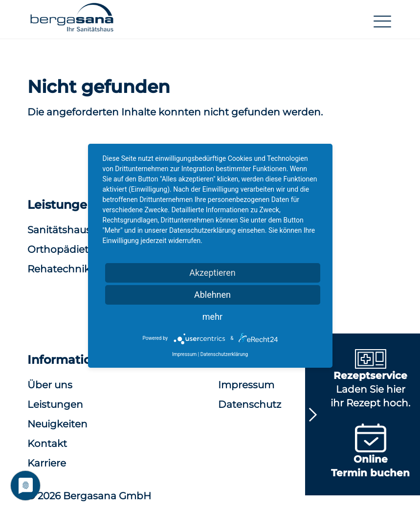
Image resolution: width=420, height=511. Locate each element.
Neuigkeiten (57, 424)
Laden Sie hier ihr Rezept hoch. (370, 381)
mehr (212, 317)
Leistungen (55, 404)
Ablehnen (212, 295)
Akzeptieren (212, 273)
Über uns (50, 385)
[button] (72, 21)
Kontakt (47, 444)
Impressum (184, 354)
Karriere (47, 463)
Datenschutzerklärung (224, 354)
